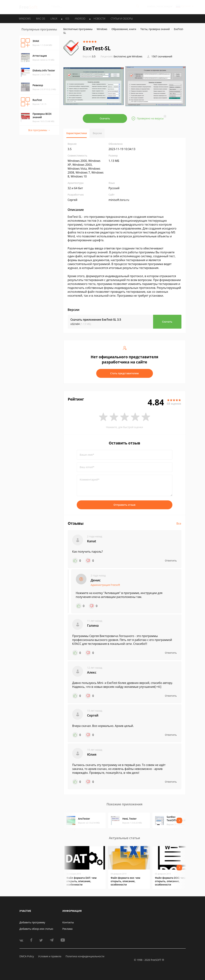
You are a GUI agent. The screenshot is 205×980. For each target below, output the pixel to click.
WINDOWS (25, 19)
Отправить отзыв (125, 505)
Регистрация (165, 6)
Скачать (105, 118)
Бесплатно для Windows (128, 56)
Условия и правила (50, 956)
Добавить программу (32, 922)
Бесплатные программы (78, 29)
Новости (99, 19)
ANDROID (80, 19)
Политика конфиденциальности (85, 956)
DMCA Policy (27, 956)
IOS (67, 19)
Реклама (67, 929)
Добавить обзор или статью (36, 929)
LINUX (54, 19)
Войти (151, 6)
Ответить (171, 561)
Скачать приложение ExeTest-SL (96, 320)
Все (179, 523)
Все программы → (39, 130)
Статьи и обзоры (122, 19)
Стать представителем (124, 373)
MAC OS (40, 19)
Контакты (68, 922)
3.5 (89, 56)
